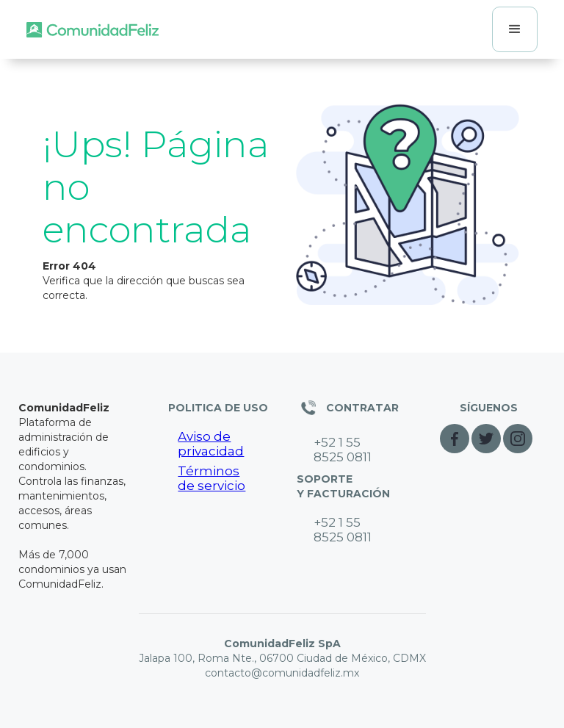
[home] (93, 29)
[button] (515, 29)
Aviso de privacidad (211, 444)
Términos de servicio (211, 478)
